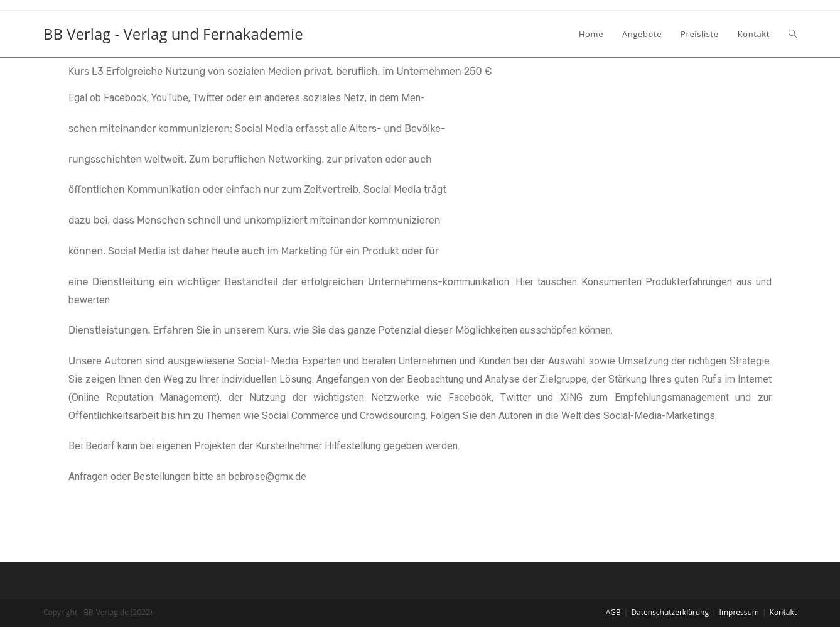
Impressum (739, 612)
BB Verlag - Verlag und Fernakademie (173, 34)
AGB (613, 612)
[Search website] (793, 34)
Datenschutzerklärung (670, 612)
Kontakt (783, 612)
